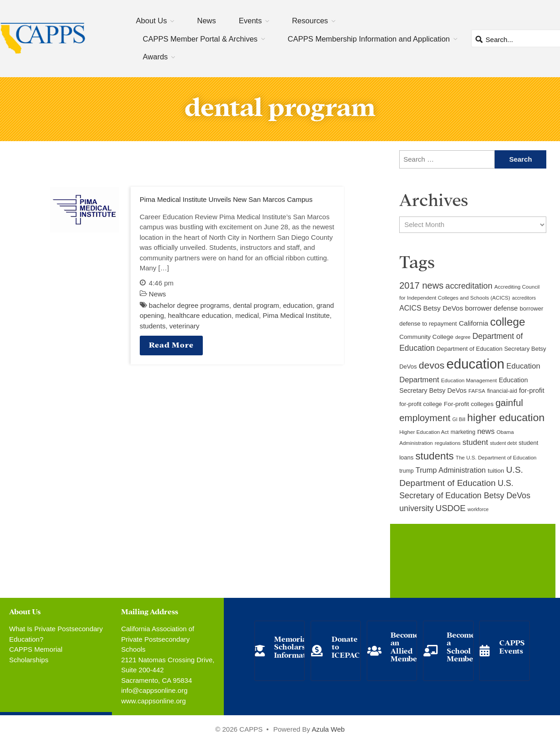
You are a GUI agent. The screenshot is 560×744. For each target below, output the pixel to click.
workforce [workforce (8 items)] (478, 509)
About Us (152, 21)
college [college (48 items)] (508, 322)
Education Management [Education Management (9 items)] (469, 380)
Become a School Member (462, 646)
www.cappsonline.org (153, 701)
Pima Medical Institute (296, 315)
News (206, 21)
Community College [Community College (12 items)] (426, 337)
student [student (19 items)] (475, 442)
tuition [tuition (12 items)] (496, 471)
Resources (310, 21)
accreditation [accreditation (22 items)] (469, 286)
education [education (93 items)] (475, 364)
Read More (171, 344)
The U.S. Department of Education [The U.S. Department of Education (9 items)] (496, 458)
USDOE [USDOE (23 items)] (451, 508)
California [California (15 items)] (473, 323)
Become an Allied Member (406, 646)
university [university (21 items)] (416, 508)
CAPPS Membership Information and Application (369, 39)
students (153, 326)
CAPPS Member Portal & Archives (200, 39)
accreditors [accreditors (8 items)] (524, 298)
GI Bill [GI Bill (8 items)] (459, 419)
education (298, 305)
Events (250, 21)
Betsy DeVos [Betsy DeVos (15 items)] (443, 308)
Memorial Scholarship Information (296, 646)
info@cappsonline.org (154, 690)
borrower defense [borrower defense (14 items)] (491, 308)
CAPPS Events (512, 646)
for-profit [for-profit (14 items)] (531, 390)
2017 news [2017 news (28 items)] (421, 285)
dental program (256, 305)
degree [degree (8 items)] (463, 337)
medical (247, 315)
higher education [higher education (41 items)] (506, 417)
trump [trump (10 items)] (406, 471)
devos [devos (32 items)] (432, 365)
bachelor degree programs (189, 305)
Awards (156, 57)
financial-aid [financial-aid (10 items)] (502, 391)
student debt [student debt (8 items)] (504, 443)
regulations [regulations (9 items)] (448, 443)
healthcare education (199, 315)
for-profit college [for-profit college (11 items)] (420, 404)
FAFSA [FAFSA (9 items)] (477, 391)
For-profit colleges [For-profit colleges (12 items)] (469, 404)
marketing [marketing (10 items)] (463, 432)
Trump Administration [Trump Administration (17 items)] (451, 470)
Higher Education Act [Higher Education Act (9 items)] (424, 432)
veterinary (185, 326)
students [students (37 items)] (435, 456)
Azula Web (328, 729)
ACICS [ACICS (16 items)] (410, 308)
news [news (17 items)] (486, 431)
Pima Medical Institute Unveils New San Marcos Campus (226, 199)
